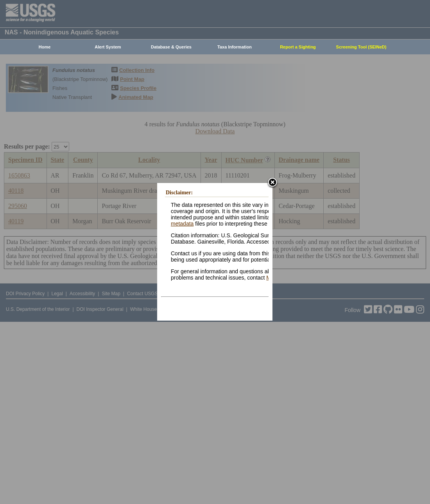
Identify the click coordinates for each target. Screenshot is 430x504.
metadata (182, 224)
